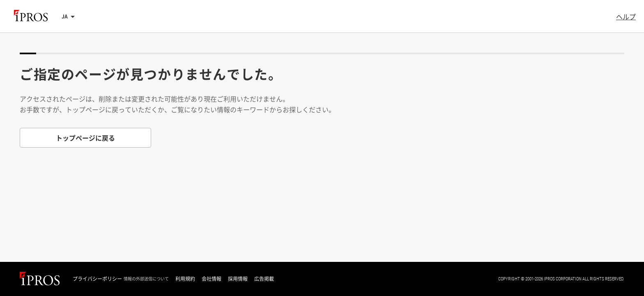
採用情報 (238, 279)
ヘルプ (626, 16)
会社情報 (212, 279)
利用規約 (185, 279)
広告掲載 (264, 279)
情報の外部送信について (146, 279)
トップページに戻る (85, 138)
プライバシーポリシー (97, 279)
